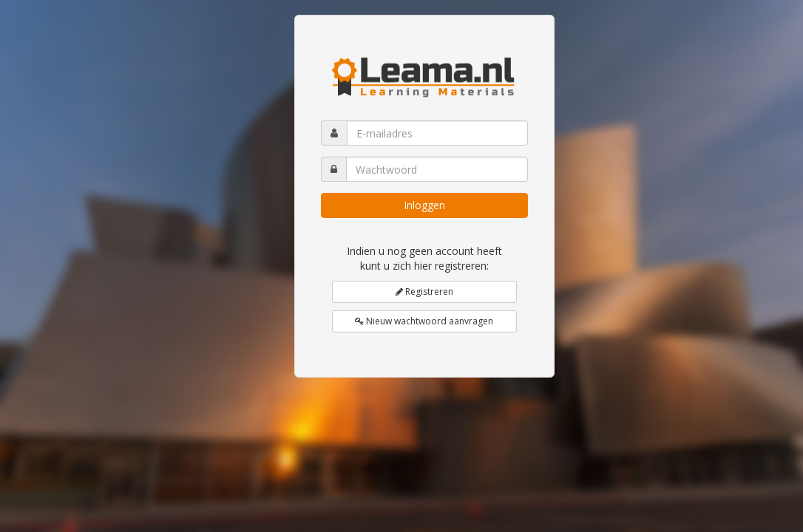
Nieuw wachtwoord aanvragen (424, 321)
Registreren (424, 291)
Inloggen (424, 205)
